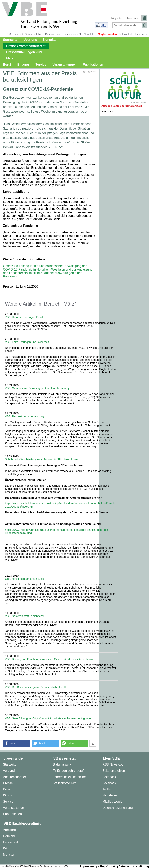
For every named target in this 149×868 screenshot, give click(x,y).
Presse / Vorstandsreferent (26, 46)
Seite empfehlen (34, 34)
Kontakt (111, 866)
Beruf (7, 64)
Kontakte (50, 40)
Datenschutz (126, 34)
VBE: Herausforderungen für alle (25, 317)
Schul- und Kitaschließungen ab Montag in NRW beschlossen (42, 459)
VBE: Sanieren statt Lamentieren (25, 616)
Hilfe (101, 866)
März (10, 58)
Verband (9, 771)
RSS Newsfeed (14, 34)
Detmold (9, 836)
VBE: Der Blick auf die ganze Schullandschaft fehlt (35, 687)
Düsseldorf (10, 842)
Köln (6, 848)
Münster (9, 855)
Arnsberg (9, 830)
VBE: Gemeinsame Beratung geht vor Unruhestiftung (37, 388)
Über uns (30, 40)
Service (41, 64)
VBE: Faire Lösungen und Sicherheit (27, 342)
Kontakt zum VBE (72, 34)
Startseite (10, 40)
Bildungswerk (62, 764)
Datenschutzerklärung (118, 808)
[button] (17, 743)
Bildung (23, 64)
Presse (8, 783)
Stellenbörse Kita (65, 783)
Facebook (109, 783)
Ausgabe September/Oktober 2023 (122, 106)
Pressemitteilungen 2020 (24, 52)
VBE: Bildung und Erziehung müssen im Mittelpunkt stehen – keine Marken (50, 659)
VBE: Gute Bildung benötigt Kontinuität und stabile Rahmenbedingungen (49, 718)
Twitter (107, 789)
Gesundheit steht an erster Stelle (25, 579)
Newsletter (90, 34)
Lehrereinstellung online (69, 777)
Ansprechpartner (15, 777)
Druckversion (53, 34)
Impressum (141, 34)
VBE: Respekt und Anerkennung (25, 416)
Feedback (109, 777)
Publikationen (93, 64)
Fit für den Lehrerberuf (68, 771)
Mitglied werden (107, 34)
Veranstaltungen (64, 64)
